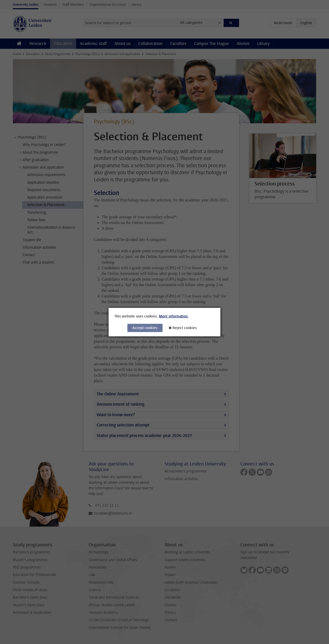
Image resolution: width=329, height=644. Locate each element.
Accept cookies (145, 328)
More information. (174, 316)
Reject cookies (185, 328)
